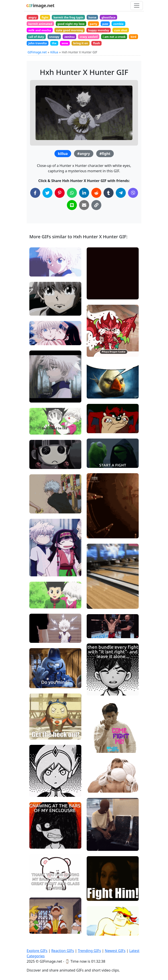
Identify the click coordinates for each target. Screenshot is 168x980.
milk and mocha (40, 30)
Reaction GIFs (63, 951)
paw (105, 24)
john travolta (37, 43)
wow (65, 43)
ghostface (109, 17)
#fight (105, 154)
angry (32, 17)
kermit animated (40, 24)
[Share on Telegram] (121, 193)
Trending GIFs (89, 951)
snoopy (54, 37)
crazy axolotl (89, 37)
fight (45, 17)
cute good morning (70, 30)
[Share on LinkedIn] (84, 193)
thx (54, 43)
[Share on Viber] (133, 193)
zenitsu (70, 37)
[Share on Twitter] (47, 193)
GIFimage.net (37, 52)
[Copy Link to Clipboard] (96, 205)
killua (63, 154)
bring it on (80, 43)
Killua (54, 52)
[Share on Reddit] (96, 193)
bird (133, 37)
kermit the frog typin (68, 17)
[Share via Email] (84, 205)
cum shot (121, 30)
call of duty (36, 37)
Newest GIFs (115, 951)
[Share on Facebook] (35, 193)
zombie (118, 24)
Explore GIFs (37, 951)
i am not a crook (114, 37)
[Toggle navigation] (137, 6)
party (93, 24)
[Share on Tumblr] (109, 193)
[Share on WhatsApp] (72, 193)
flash (97, 43)
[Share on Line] (72, 205)
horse (92, 17)
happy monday (98, 30)
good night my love (71, 24)
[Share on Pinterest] (60, 193)
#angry (84, 154)
